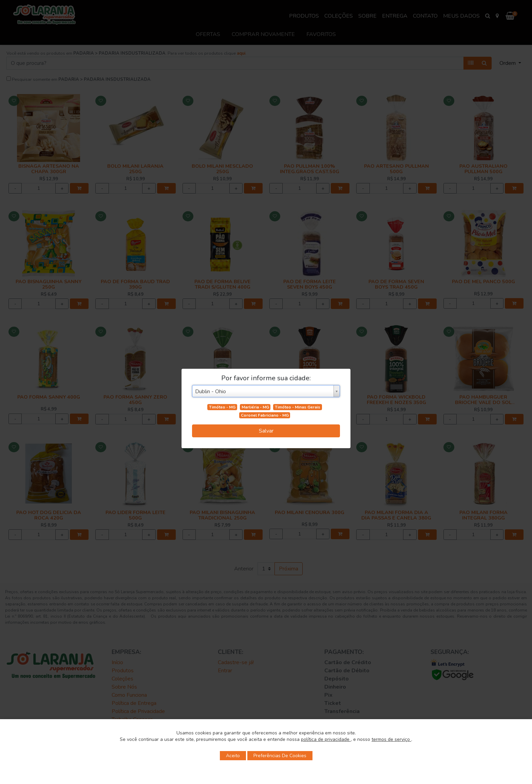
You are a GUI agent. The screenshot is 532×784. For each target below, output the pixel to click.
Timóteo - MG (222, 407)
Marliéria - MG (255, 407)
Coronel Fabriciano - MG (265, 415)
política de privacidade (326, 739)
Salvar (266, 431)
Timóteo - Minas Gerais (298, 407)
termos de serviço (391, 739)
